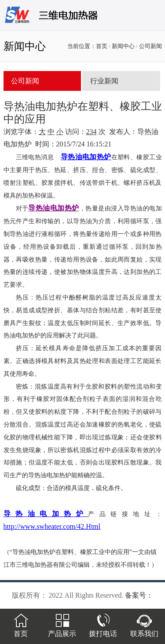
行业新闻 (104, 81)
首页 (102, 46)
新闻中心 (123, 46)
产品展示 (62, 630)
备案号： (139, 595)
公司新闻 (150, 46)
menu (150, 19)
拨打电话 (103, 630)
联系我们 (144, 630)
